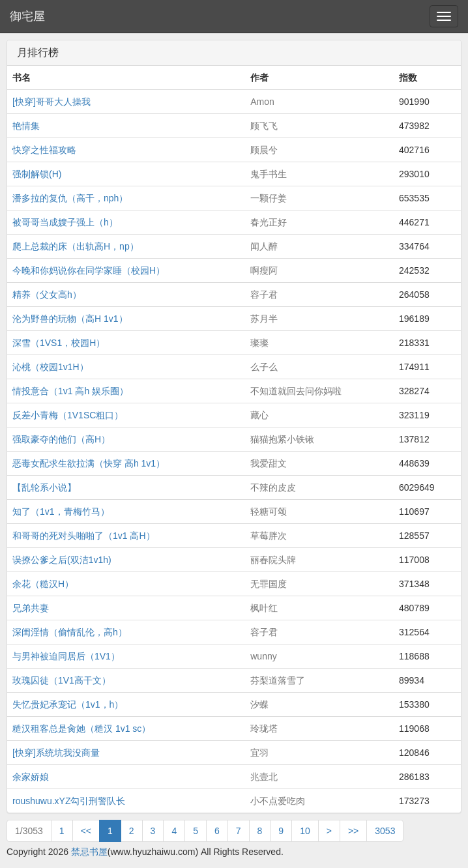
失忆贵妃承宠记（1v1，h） (68, 704)
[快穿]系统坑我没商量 (56, 753)
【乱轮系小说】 (44, 487)
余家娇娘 (31, 777)
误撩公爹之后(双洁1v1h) (62, 560)
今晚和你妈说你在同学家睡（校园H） (89, 270)
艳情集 (26, 126)
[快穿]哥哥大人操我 (51, 102)
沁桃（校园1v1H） (51, 367)
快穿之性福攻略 (44, 150)
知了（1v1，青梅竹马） (61, 512)
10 (305, 831)
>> (353, 831)
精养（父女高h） (47, 295)
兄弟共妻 (31, 608)
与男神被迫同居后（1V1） (66, 656)
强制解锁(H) (37, 174)
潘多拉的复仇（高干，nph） (70, 198)
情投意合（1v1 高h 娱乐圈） (70, 391)
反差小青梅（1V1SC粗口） (68, 415)
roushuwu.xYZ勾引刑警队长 (69, 801)
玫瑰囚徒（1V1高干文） (62, 680)
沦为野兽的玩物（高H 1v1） (70, 319)
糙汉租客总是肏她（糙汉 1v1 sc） (81, 729)
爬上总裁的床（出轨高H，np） (76, 246)
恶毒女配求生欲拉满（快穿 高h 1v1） (89, 463)
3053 (385, 831)
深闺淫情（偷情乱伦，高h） (70, 632)
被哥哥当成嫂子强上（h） (65, 222)
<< (86, 831)
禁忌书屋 (89, 852)
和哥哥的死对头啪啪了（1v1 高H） (84, 536)
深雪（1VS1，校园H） (59, 343)
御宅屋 (27, 16)
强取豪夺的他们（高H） (61, 439)
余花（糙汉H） (43, 584)
